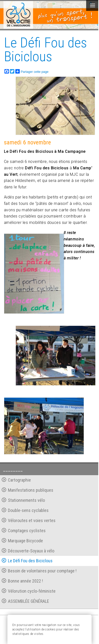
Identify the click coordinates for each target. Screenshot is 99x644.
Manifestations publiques (28, 490)
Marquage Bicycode (22, 541)
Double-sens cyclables (25, 510)
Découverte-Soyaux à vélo (28, 551)
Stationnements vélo (23, 500)
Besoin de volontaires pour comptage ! (39, 571)
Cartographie (16, 480)
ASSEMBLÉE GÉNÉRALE (25, 601)
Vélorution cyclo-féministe (29, 591)
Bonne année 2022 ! (22, 581)
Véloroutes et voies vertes (29, 520)
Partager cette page (32, 71)
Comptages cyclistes (24, 531)
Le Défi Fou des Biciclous (27, 561)
